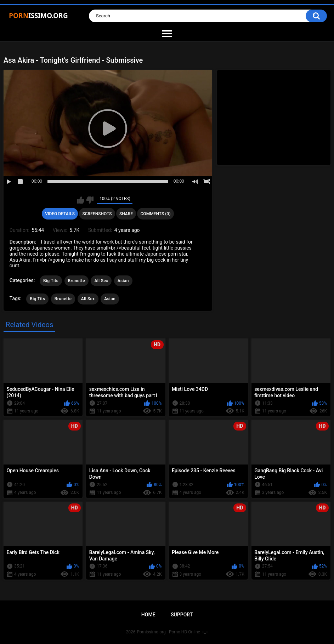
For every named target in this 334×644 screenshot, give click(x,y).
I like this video (81, 200)
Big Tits (51, 281)
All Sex (101, 281)
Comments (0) (156, 214)
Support (182, 615)
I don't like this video (90, 200)
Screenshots (97, 214)
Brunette (77, 281)
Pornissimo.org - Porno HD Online (168, 632)
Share (126, 214)
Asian (123, 281)
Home (148, 615)
